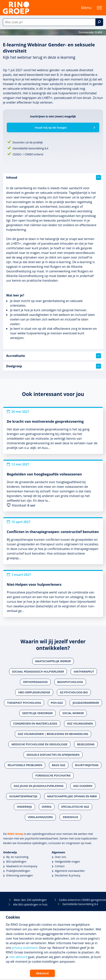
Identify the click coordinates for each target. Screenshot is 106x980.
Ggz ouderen (83, 786)
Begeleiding (86, 744)
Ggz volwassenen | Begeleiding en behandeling (53, 734)
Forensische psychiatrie (53, 775)
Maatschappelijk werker (53, 661)
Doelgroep (54, 366)
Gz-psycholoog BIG (74, 692)
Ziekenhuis (70, 817)
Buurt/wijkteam (87, 765)
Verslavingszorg (40, 817)
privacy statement (25, 948)
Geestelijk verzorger (37, 713)
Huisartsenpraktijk (23, 796)
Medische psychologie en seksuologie (39, 744)
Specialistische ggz (75, 807)
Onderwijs (24, 807)
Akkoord (42, 973)
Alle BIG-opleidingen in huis (30, 904)
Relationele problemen (25, 765)
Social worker (73, 713)
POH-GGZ (57, 703)
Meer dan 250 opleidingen (30, 900)
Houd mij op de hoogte (51, 127)
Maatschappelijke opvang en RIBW (72, 796)
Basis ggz (59, 765)
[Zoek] (99, 22)
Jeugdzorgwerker (86, 703)
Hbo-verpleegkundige (34, 692)
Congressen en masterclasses (35, 723)
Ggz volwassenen (80, 723)
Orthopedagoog (35, 682)
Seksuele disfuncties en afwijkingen (53, 755)
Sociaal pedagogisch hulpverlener (38, 672)
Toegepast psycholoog (24, 703)
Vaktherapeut (84, 672)
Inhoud (54, 177)
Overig (47, 807)
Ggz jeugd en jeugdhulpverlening (39, 786)
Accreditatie (54, 356)
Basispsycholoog (70, 682)
